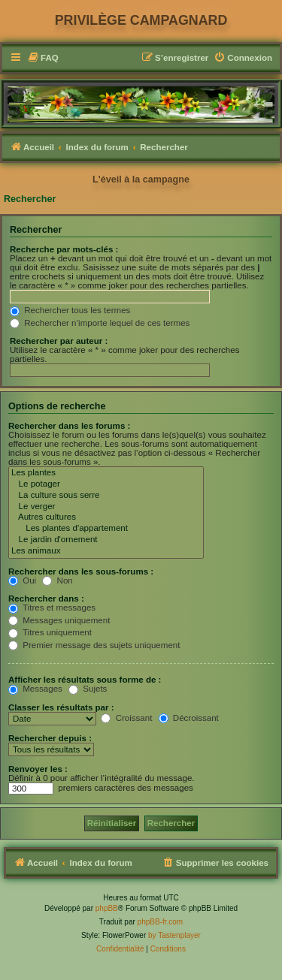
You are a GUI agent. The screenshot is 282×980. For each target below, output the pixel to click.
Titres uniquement (50, 632)
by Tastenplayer (174, 935)
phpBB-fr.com (161, 922)
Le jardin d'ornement (106, 540)
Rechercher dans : (46, 599)
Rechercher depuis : (50, 738)
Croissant (126, 718)
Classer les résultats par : (61, 707)
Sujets (88, 689)
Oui (22, 580)
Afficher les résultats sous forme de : (85, 680)
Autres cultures (106, 518)
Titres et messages (52, 608)
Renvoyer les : (38, 769)
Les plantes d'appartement (106, 529)
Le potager (106, 485)
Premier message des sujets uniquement (94, 645)
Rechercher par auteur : (59, 341)
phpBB (107, 908)
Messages (35, 689)
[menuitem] (43, 58)
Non (57, 580)
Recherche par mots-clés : (64, 249)
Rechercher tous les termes (70, 310)
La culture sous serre (106, 496)
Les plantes (106, 473)
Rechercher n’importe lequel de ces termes (100, 323)
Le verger (106, 507)
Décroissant (189, 718)
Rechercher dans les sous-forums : (81, 571)
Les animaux (106, 552)
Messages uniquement (59, 620)
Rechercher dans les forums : (69, 426)
